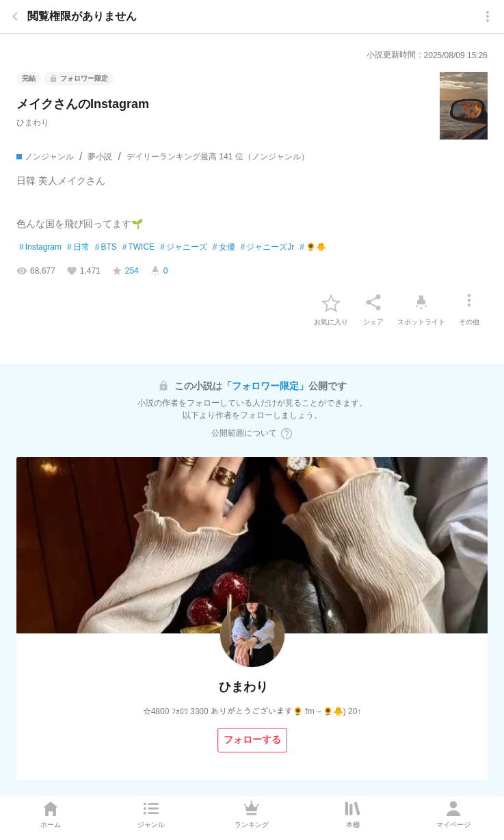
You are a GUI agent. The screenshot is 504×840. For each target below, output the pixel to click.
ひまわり (33, 122)
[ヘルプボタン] (287, 434)
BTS (106, 248)
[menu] (488, 16)
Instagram (40, 248)
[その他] (469, 302)
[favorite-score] (125, 271)
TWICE (138, 248)
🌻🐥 (313, 248)
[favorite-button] (331, 302)
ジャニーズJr (268, 248)
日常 (78, 248)
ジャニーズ (184, 248)
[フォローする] (252, 740)
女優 (224, 248)
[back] (15, 16)
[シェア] (373, 302)
